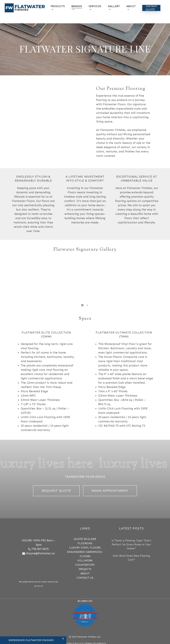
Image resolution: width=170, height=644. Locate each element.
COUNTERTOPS (85, 565)
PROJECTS (85, 569)
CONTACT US (85, 578)
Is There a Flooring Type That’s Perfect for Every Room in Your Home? (131, 545)
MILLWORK (85, 561)
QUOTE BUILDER (85, 539)
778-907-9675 (40, 549)
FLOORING (85, 543)
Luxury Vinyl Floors (85, 548)
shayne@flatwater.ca (40, 553)
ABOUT (85, 573)
